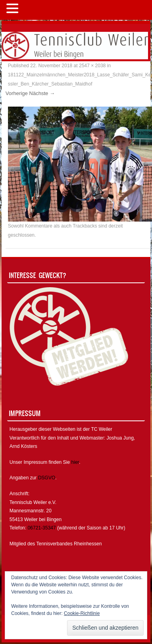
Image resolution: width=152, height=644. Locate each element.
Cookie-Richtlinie (82, 613)
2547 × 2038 (92, 66)
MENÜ (34, 10)
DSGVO (46, 478)
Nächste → (42, 93)
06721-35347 (42, 528)
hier (75, 462)
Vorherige (17, 93)
